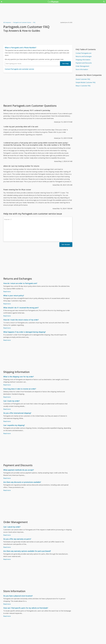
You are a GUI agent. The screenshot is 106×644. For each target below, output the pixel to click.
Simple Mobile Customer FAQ (86, 82)
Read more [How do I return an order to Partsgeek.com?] (7, 276)
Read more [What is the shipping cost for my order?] (7, 369)
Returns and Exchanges (84, 56)
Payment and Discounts (84, 63)
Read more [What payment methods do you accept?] (7, 462)
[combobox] (32, 64)
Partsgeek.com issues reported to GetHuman (19, 638)
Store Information (82, 69)
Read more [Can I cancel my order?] (7, 519)
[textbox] (32, 64)
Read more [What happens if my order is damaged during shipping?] (7, 324)
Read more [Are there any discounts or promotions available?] (7, 475)
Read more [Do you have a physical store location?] (7, 588)
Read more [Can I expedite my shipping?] (7, 418)
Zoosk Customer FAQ (83, 79)
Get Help (65, 64)
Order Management (82, 66)
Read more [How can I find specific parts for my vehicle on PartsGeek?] (7, 600)
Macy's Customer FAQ (83, 86)
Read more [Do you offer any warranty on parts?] (7, 531)
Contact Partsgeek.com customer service (19, 69)
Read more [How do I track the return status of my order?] (7, 312)
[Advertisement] (38, 88)
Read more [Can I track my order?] (7, 393)
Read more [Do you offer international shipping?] (7, 406)
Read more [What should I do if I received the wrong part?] (7, 300)
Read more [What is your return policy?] (7, 288)
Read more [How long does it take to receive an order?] (7, 381)
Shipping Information (83, 60)
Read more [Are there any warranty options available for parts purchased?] (7, 544)
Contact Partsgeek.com (84, 53)
